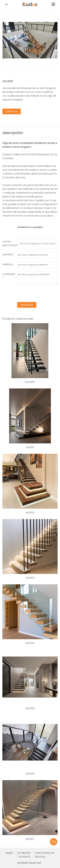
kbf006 (30, 774)
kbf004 (30, 643)
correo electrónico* (10, 243)
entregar (27, 305)
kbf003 (30, 578)
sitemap (40, 857)
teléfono (8, 264)
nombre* (8, 254)
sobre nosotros (45, 853)
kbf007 (30, 839)
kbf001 (30, 447)
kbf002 (30, 513)
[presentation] (27, 293)
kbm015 (30, 382)
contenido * (9, 276)
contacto (24, 857)
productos (24, 853)
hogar (9, 853)
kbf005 (30, 708)
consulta (12, 111)
